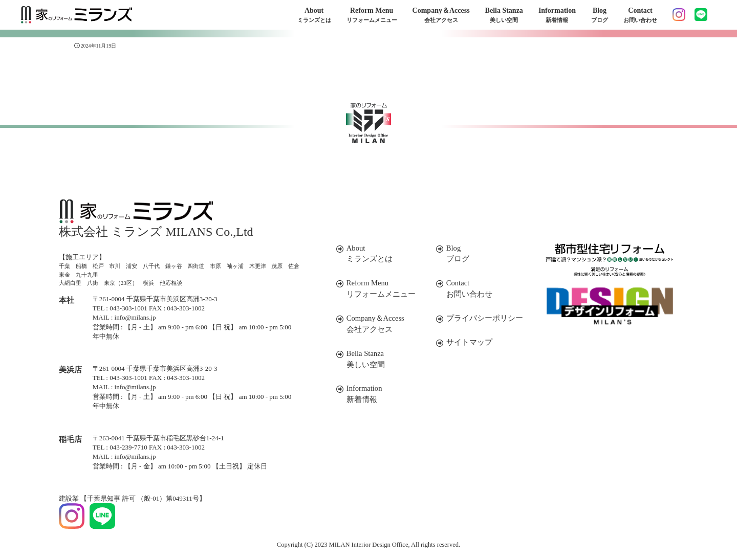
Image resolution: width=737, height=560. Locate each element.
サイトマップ (464, 340)
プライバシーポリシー (479, 317)
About (314, 16)
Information (557, 16)
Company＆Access (441, 16)
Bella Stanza (504, 16)
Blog (600, 16)
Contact (640, 16)
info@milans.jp (135, 317)
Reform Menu (372, 16)
